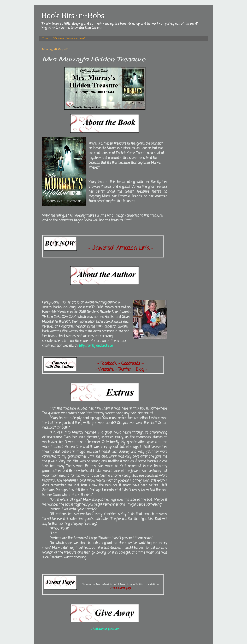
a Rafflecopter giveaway (105, 629)
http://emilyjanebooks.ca (96, 346)
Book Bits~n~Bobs (73, 15)
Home (45, 38)
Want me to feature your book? (69, 38)
